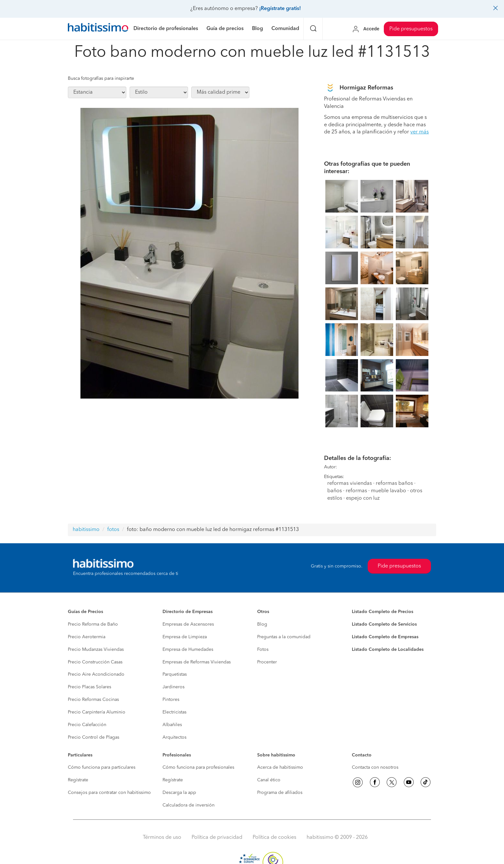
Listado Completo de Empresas (385, 637)
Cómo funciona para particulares (102, 767)
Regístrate (78, 780)
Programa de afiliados (280, 793)
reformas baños (394, 484)
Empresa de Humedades (188, 650)
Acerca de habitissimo (280, 767)
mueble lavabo (388, 491)
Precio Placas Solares (89, 687)
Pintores (171, 700)
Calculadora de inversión (189, 805)
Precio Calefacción (87, 725)
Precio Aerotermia (87, 637)
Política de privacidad (217, 838)
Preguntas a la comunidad (284, 637)
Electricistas (174, 712)
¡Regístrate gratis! (280, 9)
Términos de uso (162, 838)
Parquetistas (175, 674)
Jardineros (173, 687)
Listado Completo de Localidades (388, 650)
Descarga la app (179, 793)
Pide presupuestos (411, 29)
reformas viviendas (350, 484)
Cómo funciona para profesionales (198, 767)
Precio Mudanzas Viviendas (96, 650)
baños (335, 491)
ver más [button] (420, 132)
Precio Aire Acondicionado (96, 674)
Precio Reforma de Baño (93, 624)
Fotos (263, 650)
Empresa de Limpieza (185, 637)
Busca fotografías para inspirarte (101, 78)
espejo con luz (363, 498)
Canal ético (269, 780)
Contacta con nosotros (375, 767)
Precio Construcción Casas (95, 662)
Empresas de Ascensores (188, 624)
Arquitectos (174, 737)
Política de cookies (274, 838)
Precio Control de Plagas (94, 737)
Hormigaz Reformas (366, 88)
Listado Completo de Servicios (384, 624)
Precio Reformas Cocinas (93, 700)
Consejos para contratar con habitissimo (109, 793)
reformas (356, 491)
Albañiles (172, 725)
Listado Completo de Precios (383, 612)
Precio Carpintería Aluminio (97, 712)
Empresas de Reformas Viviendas (197, 662)
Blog (262, 624)
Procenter (267, 662)
